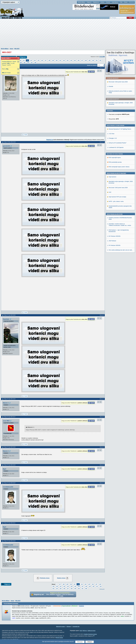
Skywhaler (6, 319)
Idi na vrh (102, 589)
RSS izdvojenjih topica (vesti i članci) (119, 167)
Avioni (11, 49)
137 (46, 60)
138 (49, 60)
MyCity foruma (59, 638)
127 (60, 584)
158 (21, 63)
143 (68, 60)
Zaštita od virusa (91, 631)
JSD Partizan (112, 241)
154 (57, 589)
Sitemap (69, 626)
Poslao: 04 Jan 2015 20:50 (10, 315)
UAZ (110, 192)
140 (57, 60)
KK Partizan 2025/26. (115, 236)
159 (24, 63)
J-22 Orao (112, 134)
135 (38, 60)
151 (97, 60)
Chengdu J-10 (113, 138)
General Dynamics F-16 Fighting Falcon (120, 129)
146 (78, 60)
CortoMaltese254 (8, 487)
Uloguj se (89, 2)
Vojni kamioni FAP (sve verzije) (117, 197)
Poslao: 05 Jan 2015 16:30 (10, 447)
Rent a (5, 69)
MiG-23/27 (17, 49)
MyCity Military (82, 2)
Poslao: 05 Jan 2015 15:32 (10, 399)
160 (28, 63)
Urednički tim (76, 626)
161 (32, 63)
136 (42, 60)
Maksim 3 (6, 403)
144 (71, 60)
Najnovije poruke (61, 626)
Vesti (81, 631)
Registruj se (96, 2)
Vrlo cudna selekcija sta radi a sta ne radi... (121, 250)
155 (61, 589)
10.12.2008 (102, 57)
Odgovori (23, 57)
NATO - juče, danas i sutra (116, 201)
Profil (26, 135)
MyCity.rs (85, 631)
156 (64, 589)
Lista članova (115, 2)
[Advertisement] (68, 34)
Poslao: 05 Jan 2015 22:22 (10, 483)
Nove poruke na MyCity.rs (115, 214)
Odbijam (90, 642)
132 (27, 60)
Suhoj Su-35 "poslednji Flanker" (118, 143)
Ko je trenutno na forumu (11, 604)
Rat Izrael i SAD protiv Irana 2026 (118, 82)
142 (64, 60)
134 (35, 60)
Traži (121, 2)
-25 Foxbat (6, 73)
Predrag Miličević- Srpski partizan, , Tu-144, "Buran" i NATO (9, 63)
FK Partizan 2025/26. (115, 245)
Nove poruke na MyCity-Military (116, 173)
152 (100, 60)
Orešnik (111, 86)
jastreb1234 (6, 146)
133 (31, 60)
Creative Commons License (90, 634)
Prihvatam (80, 642)
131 (24, 60)
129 (67, 584)
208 (35, 63)
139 (53, 60)
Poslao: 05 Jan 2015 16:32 (10, 465)
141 (60, 60)
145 (75, 60)
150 (93, 60)
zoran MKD (6, 421)
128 (64, 584)
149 (89, 60)
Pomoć (126, 2)
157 (68, 589)
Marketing (132, 2)
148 (86, 60)
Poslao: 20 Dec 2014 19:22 (10, 142)
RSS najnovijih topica (115, 158)
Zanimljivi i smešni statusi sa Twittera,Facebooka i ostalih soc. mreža (120, 225)
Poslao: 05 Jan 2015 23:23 (10, 541)
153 (53, 589)
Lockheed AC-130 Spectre (116, 147)
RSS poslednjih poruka (115, 162)
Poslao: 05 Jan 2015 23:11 (10, 523)
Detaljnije (82, 606)
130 (20, 60)
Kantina (102, 2)
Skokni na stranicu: (92, 65)
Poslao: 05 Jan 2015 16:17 (10, 417)
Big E (5, 469)
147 (82, 60)
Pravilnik (108, 2)
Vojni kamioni (112, 177)
